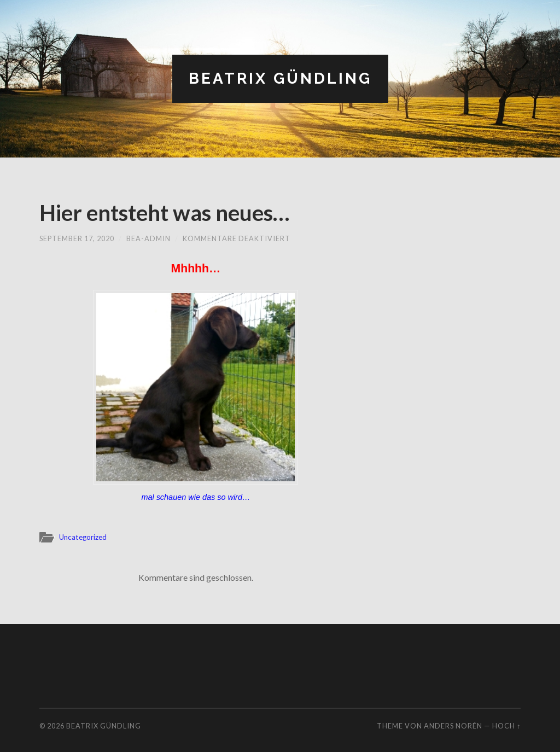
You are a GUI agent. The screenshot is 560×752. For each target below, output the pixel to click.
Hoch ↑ (506, 726)
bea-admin (148, 238)
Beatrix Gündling (280, 78)
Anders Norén (453, 726)
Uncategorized (83, 537)
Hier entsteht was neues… (164, 213)
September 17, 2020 (77, 238)
